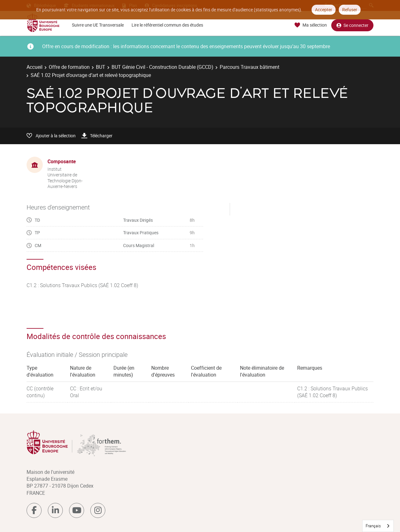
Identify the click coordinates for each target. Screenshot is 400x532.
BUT (101, 67)
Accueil (35, 67)
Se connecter (352, 25)
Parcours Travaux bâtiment (250, 67)
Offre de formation (69, 67)
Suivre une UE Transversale (98, 25)
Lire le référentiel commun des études (167, 25)
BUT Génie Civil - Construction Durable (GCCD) (162, 67)
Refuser (350, 10)
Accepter (324, 10)
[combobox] (378, 526)
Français (373, 526)
